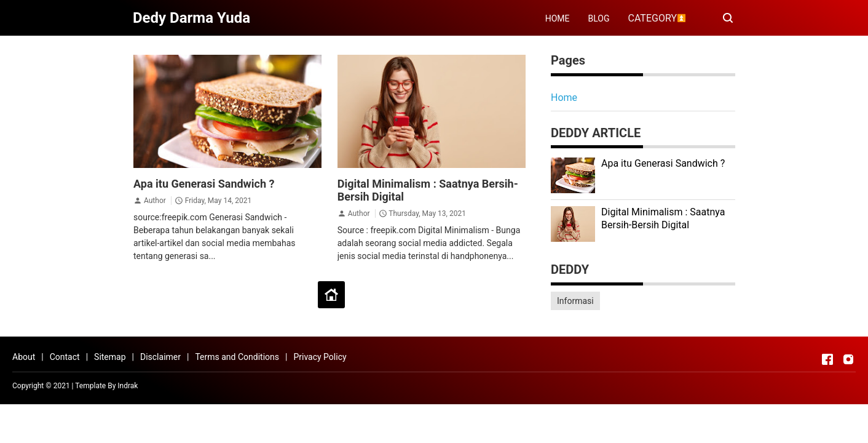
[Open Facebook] (827, 359)
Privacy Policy (320, 357)
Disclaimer (160, 357)
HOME (558, 18)
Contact (65, 357)
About (24, 357)
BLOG (599, 18)
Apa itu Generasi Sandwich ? (204, 184)
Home (564, 98)
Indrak (128, 386)
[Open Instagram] (848, 359)
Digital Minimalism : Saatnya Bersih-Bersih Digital (663, 218)
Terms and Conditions (237, 357)
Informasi (575, 301)
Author (155, 201)
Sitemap (110, 357)
